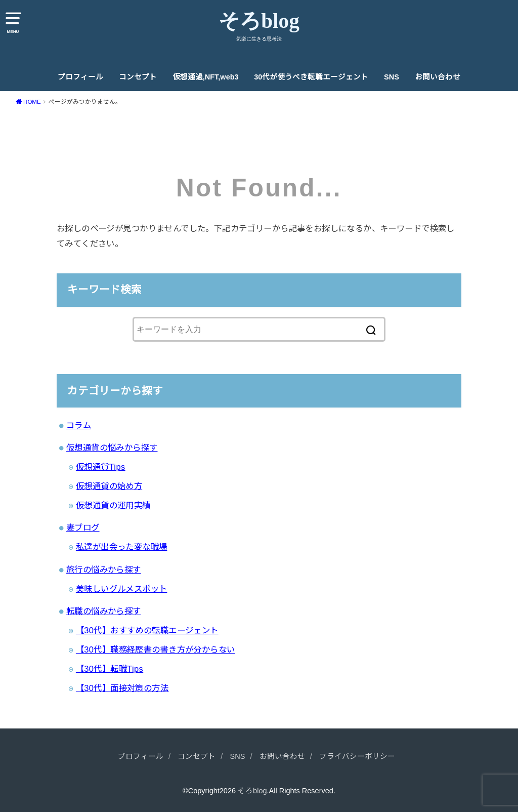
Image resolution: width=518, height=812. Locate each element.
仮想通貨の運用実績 (113, 505)
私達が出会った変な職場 (122, 547)
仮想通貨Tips (101, 467)
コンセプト (138, 77)
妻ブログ (83, 527)
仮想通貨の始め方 (109, 486)
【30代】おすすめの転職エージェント (147, 630)
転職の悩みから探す (104, 611)
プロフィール (80, 77)
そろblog (259, 21)
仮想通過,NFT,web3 (206, 77)
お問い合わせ (438, 77)
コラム (79, 425)
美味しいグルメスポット (122, 589)
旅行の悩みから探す (104, 570)
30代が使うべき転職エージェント (311, 77)
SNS (392, 77)
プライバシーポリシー (357, 756)
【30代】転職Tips (110, 669)
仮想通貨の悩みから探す (112, 448)
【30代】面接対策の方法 (122, 688)
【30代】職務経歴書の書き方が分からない (156, 649)
